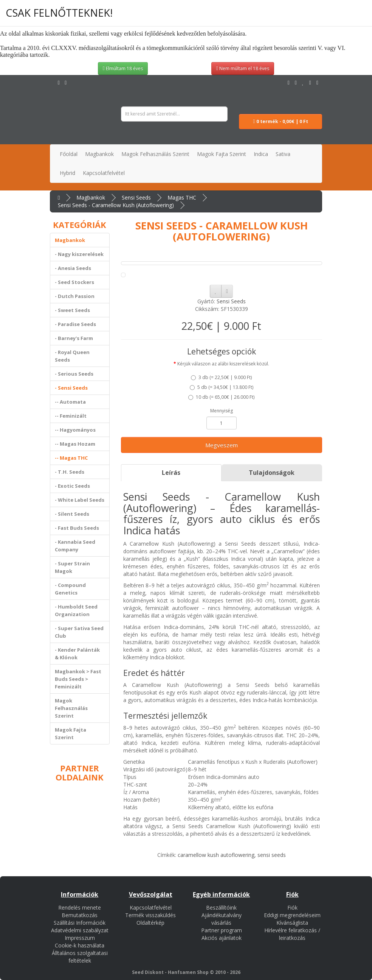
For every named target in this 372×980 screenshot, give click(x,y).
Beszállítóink (221, 907)
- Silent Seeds (72, 514)
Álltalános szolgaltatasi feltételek (80, 957)
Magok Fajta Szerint (71, 733)
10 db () (221, 397)
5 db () (222, 387)
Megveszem (222, 445)
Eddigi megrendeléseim (292, 915)
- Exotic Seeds (72, 486)
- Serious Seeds (74, 374)
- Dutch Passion (75, 296)
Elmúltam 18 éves (123, 68)
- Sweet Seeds (72, 310)
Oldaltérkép (150, 923)
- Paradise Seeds (75, 324)
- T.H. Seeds (70, 472)
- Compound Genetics (70, 589)
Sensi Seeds (136, 197)
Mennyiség (222, 411)
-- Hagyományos (75, 430)
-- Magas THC (71, 458)
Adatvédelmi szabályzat (80, 930)
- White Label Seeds (80, 500)
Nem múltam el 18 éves (243, 68)
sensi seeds (272, 855)
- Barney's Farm (74, 338)
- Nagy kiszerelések (79, 254)
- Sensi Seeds (71, 388)
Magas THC (182, 197)
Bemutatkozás (80, 915)
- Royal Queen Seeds (72, 356)
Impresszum (80, 938)
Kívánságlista (292, 923)
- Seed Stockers (74, 282)
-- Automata (70, 402)
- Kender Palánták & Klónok (77, 654)
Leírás (171, 473)
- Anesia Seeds (73, 268)
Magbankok (91, 197)
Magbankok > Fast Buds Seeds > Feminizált (78, 679)
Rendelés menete (80, 907)
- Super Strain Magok (72, 567)
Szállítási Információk (80, 923)
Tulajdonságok (272, 473)
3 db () (221, 377)
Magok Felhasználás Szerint (71, 708)
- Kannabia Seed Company (75, 546)
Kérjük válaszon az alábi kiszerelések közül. (223, 364)
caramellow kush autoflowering (216, 855)
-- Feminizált (71, 416)
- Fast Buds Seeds (77, 528)
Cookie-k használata (80, 945)
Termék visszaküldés (150, 915)
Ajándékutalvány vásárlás (222, 919)
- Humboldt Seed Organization (76, 610)
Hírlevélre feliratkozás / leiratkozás (292, 934)
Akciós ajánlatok (222, 938)
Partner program (222, 930)
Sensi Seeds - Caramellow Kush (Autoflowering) (116, 205)
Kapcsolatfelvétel (151, 907)
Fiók (292, 907)
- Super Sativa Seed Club (79, 632)
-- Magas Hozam (75, 444)
